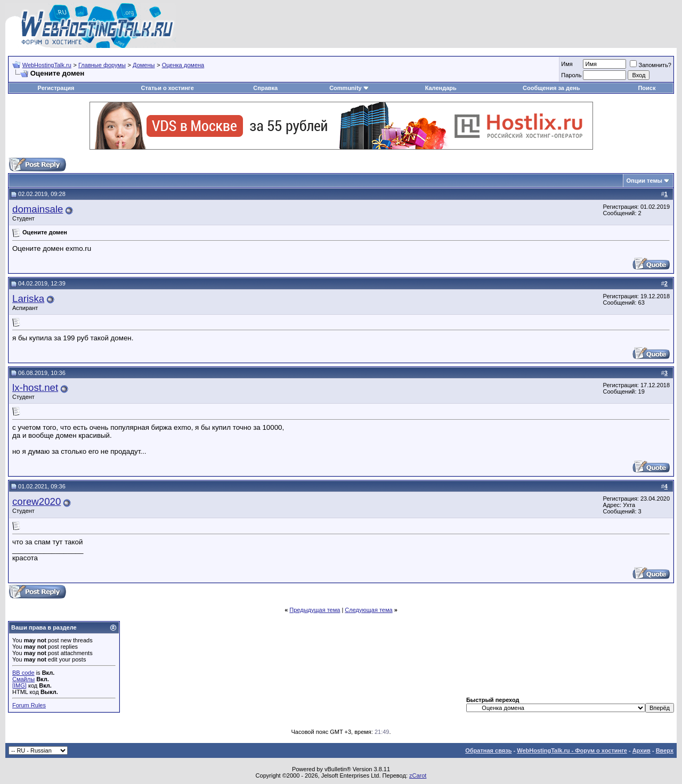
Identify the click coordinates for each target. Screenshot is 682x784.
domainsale (38, 209)
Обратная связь (488, 750)
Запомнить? (651, 65)
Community (349, 88)
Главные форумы (102, 65)
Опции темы (644, 181)
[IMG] (19, 685)
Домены (144, 65)
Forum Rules (29, 705)
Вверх (665, 750)
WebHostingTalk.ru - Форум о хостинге (572, 750)
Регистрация (56, 88)
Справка (265, 88)
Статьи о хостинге (168, 88)
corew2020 (36, 501)
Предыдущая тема (315, 610)
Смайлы (23, 679)
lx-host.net (35, 387)
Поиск (647, 88)
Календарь (441, 88)
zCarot (418, 775)
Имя (567, 64)
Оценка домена (183, 65)
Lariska (28, 299)
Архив (642, 750)
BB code (23, 673)
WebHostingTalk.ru (47, 65)
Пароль (571, 75)
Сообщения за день (551, 88)
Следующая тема (368, 610)
